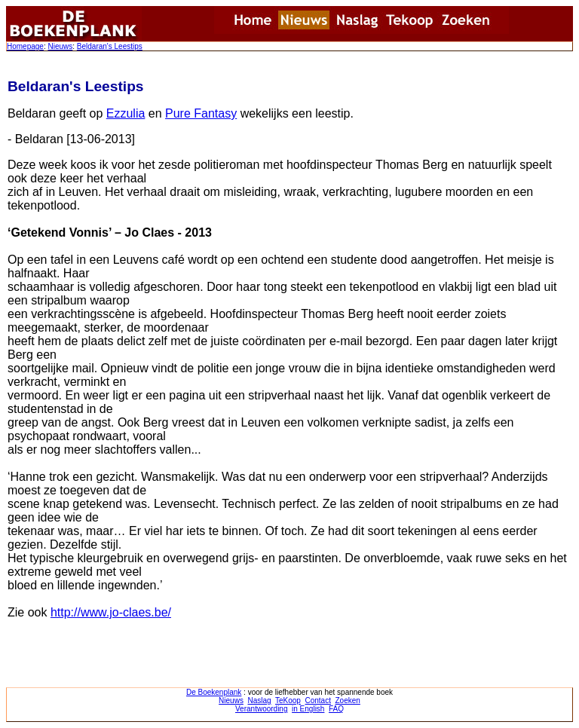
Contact (317, 700)
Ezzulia (126, 113)
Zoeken (348, 700)
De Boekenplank (214, 692)
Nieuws (60, 46)
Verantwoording (262, 709)
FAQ (336, 709)
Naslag (259, 700)
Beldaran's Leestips (110, 46)
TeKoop (288, 700)
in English (308, 709)
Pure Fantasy (201, 113)
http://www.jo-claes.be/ (111, 612)
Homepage (25, 46)
